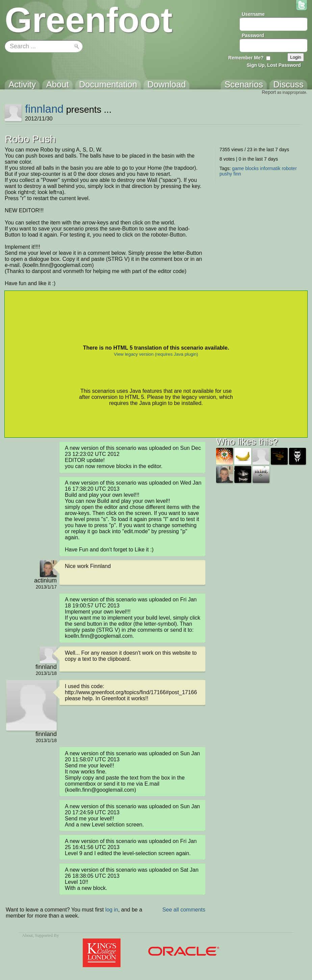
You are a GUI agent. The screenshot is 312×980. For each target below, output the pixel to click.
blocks (252, 168)
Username (253, 14)
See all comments (184, 910)
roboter (289, 168)
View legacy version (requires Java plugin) (156, 354)
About (27, 935)
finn (237, 174)
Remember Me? (246, 58)
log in (112, 910)
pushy (226, 174)
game (238, 168)
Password (253, 35)
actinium (45, 580)
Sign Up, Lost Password (274, 65)
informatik (270, 168)
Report (269, 92)
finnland (44, 109)
